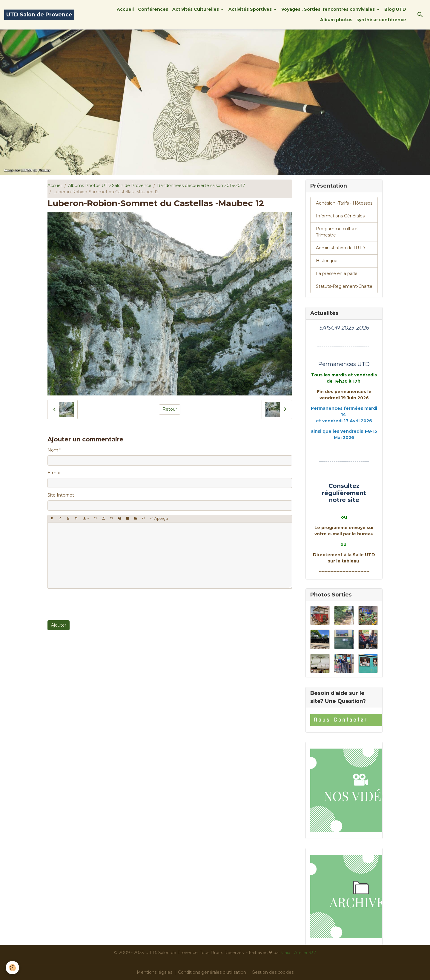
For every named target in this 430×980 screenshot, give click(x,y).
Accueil (125, 9)
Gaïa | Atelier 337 (299, 953)
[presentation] (93, 605)
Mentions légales (155, 972)
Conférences (153, 9)
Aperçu (159, 518)
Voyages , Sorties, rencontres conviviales (329, 9)
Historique (327, 261)
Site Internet (61, 495)
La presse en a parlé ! (338, 273)
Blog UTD (395, 9)
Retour (170, 409)
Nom (53, 450)
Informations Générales (340, 216)
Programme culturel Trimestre (337, 232)
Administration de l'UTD (340, 248)
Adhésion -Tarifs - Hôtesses (344, 203)
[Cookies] (13, 968)
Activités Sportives (251, 9)
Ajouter (59, 625)
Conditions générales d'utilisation (212, 972)
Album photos (336, 20)
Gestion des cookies (273, 972)
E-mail (54, 473)
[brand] (39, 15)
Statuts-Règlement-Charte (344, 286)
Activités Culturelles (196, 9)
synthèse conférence (381, 20)
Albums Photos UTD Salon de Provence (110, 186)
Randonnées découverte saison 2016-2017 (201, 186)
